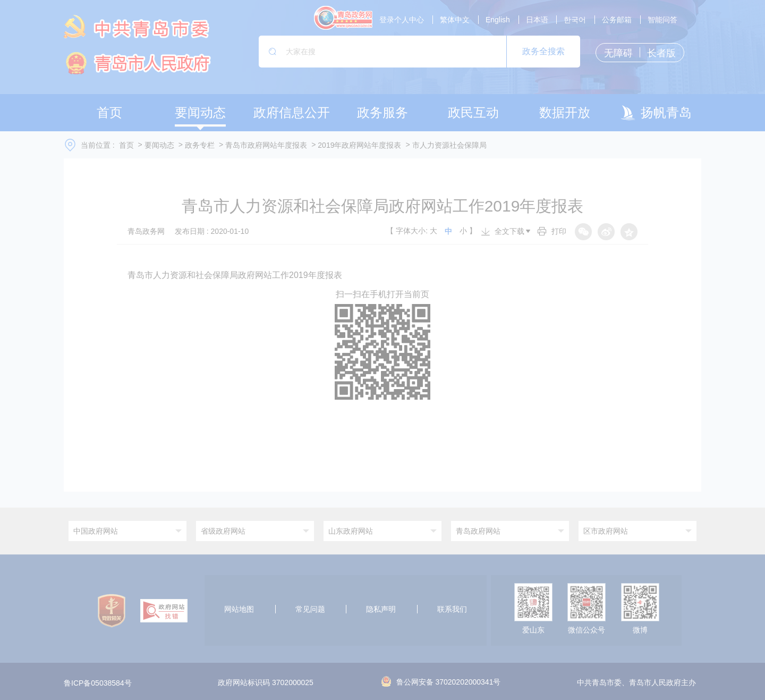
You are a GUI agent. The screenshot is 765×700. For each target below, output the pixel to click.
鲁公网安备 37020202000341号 (441, 682)
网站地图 (239, 609)
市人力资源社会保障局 (449, 145)
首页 (126, 145)
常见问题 (310, 609)
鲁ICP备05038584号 (98, 683)
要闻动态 (159, 145)
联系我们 (452, 609)
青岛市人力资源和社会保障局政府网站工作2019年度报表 (235, 275)
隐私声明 (381, 609)
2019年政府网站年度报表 (359, 145)
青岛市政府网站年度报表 (266, 145)
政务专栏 (200, 145)
